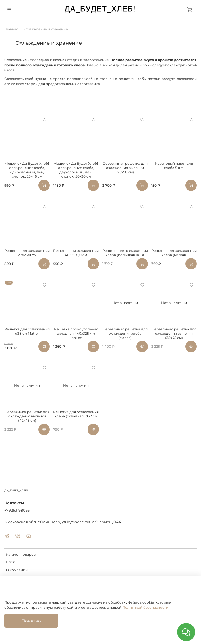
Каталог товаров (21, 555)
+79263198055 (17, 510)
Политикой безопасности (145, 607)
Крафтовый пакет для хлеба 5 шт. (174, 166)
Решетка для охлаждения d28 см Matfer (27, 331)
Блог (10, 562)
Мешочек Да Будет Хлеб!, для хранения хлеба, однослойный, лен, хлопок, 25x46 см (27, 170)
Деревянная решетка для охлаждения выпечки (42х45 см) (27, 416)
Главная (11, 29)
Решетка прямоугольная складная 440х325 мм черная (76, 333)
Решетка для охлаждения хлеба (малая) (174, 253)
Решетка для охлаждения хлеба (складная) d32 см (76, 414)
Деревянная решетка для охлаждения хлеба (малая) (125, 333)
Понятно (31, 621)
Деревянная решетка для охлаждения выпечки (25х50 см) (125, 168)
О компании (17, 570)
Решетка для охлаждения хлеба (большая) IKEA (125, 253)
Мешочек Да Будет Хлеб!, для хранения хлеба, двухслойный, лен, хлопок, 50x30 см (76, 170)
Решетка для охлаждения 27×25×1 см (27, 253)
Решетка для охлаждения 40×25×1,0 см (76, 253)
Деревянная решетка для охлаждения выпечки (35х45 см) (174, 333)
